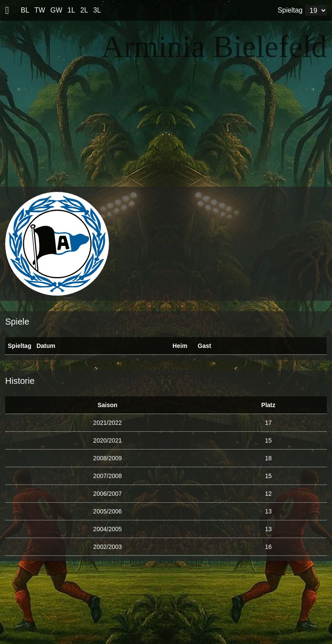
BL (25, 10)
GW (56, 10)
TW (40, 10)
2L (84, 10)
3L (97, 10)
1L (71, 10)
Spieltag (290, 10)
